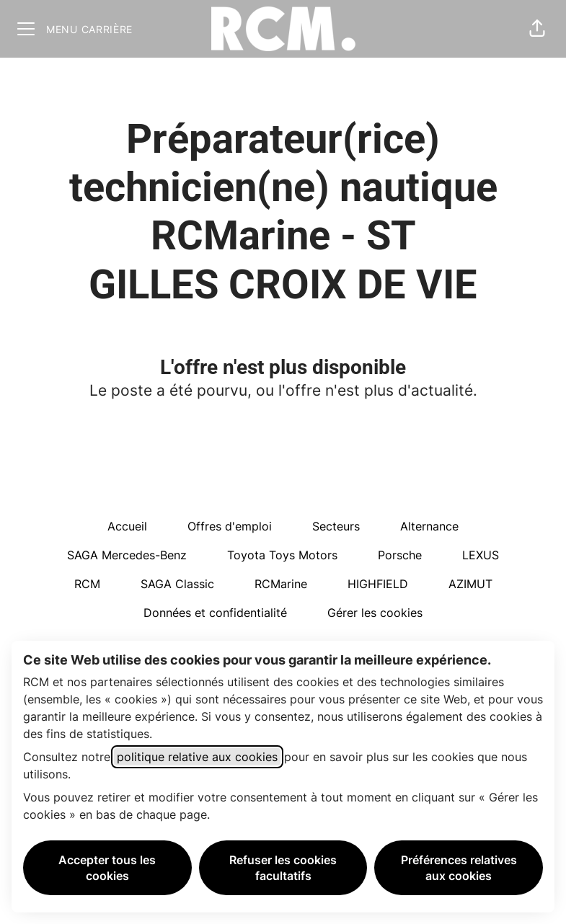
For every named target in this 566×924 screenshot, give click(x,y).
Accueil (127, 526)
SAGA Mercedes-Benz (127, 555)
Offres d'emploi (230, 526)
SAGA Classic (177, 584)
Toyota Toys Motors (282, 555)
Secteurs (336, 526)
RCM (87, 584)
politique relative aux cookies (197, 757)
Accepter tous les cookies (107, 868)
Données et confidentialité (215, 613)
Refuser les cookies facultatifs (283, 868)
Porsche (400, 555)
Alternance (429, 526)
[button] (537, 29)
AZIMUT (470, 584)
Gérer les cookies (375, 613)
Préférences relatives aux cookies (459, 868)
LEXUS (481, 555)
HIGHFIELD (378, 584)
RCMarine (281, 584)
